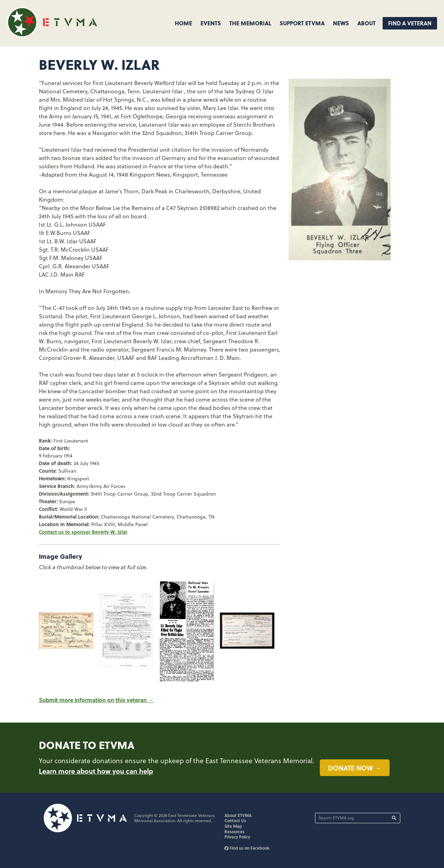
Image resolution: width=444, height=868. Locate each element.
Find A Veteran (410, 23)
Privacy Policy (237, 837)
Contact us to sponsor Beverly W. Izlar (83, 532)
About (366, 23)
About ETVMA (238, 815)
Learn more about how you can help (96, 771)
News (341, 23)
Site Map (233, 826)
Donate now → (355, 768)
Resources (234, 832)
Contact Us (235, 820)
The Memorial (250, 23)
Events (211, 23)
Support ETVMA (302, 23)
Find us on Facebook (247, 848)
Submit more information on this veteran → (96, 700)
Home (183, 23)
